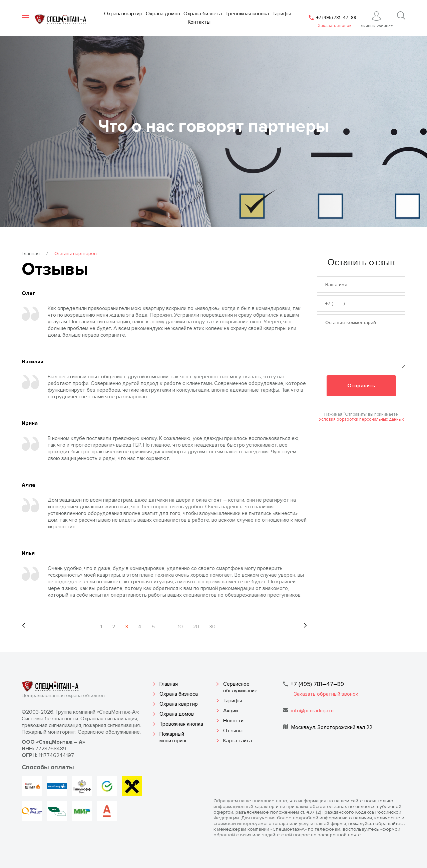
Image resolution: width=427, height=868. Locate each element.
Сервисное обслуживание (240, 687)
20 (196, 627)
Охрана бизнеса (179, 694)
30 (212, 627)
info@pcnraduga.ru (312, 711)
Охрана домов (177, 714)
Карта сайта (238, 741)
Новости (233, 721)
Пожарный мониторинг (173, 737)
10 (180, 627)
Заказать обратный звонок (326, 694)
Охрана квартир (179, 704)
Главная (31, 253)
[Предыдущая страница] (24, 625)
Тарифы (233, 701)
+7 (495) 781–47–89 (336, 18)
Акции (231, 711)
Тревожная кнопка (181, 724)
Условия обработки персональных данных (361, 419)
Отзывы (233, 731)
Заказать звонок (335, 26)
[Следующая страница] (305, 625)
